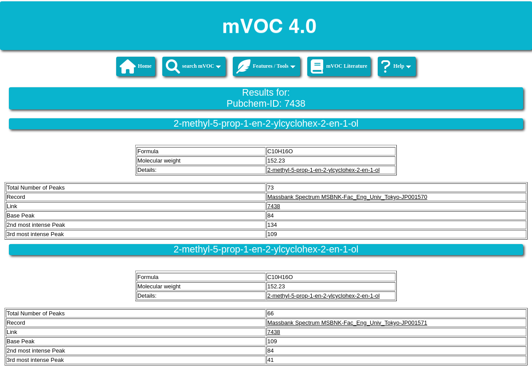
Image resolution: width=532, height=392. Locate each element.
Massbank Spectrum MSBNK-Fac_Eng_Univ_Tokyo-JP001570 (347, 197)
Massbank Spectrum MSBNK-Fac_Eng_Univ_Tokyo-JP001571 (347, 323)
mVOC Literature (339, 66)
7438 (274, 206)
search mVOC (194, 66)
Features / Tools (266, 66)
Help (396, 66)
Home (136, 66)
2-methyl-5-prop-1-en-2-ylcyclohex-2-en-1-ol (323, 170)
